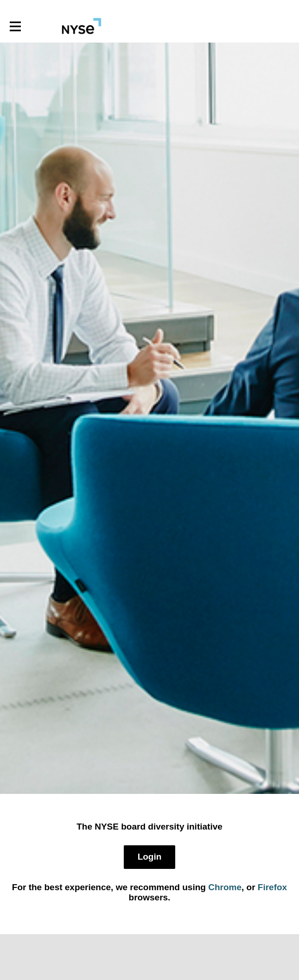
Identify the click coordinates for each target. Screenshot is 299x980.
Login (150, 857)
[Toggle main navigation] (15, 26)
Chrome (225, 887)
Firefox (272, 887)
